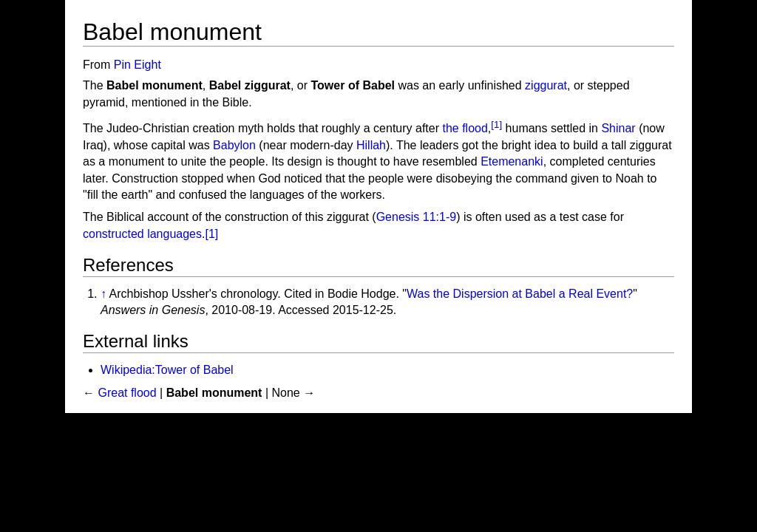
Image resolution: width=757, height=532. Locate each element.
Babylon (234, 145)
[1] (496, 125)
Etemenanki (512, 161)
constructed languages (142, 234)
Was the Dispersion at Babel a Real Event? (520, 294)
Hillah (371, 145)
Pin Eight (138, 65)
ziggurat (546, 85)
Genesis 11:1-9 (417, 217)
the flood (465, 129)
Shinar (618, 129)
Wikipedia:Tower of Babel (167, 370)
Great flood (127, 393)
